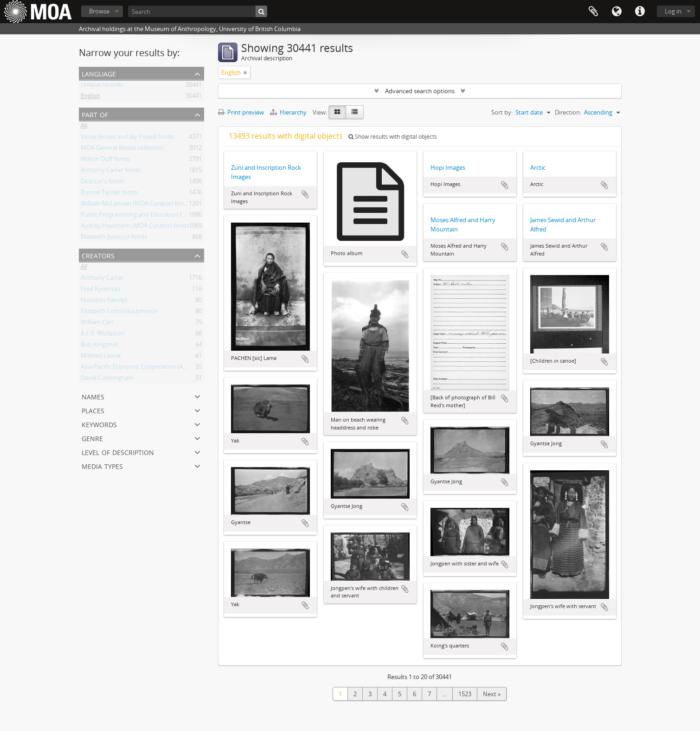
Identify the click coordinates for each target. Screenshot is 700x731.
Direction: (568, 112)
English (90, 97)
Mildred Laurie (101, 357)
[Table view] (355, 112)
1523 (465, 694)
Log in (673, 11)
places (93, 410)
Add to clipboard (305, 194)
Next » (492, 694)
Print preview (241, 112)
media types (102, 465)
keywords (99, 424)
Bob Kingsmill (99, 346)
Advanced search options (420, 91)
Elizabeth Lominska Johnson (119, 313)
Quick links (640, 12)
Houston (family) (104, 301)
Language (617, 12)
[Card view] (337, 112)
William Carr (97, 324)
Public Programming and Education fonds (138, 216)
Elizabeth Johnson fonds (114, 238)
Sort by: (502, 112)
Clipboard (593, 12)
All (84, 127)
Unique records (102, 86)
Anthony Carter (102, 279)
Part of (95, 114)
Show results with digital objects (393, 137)
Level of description (118, 452)
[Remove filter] (245, 72)
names (93, 396)
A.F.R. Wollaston (103, 335)
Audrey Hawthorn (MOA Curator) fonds (135, 227)
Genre (92, 438)
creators (98, 255)
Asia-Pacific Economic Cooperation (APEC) (138, 368)
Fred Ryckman (100, 290)
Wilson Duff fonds (105, 160)
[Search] (198, 11)
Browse (99, 11)
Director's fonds (103, 183)
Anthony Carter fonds (111, 172)
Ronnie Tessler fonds (109, 194)
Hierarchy (289, 112)
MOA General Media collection (122, 149)
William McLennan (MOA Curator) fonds (135, 205)
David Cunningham (107, 379)
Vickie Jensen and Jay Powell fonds (127, 138)
